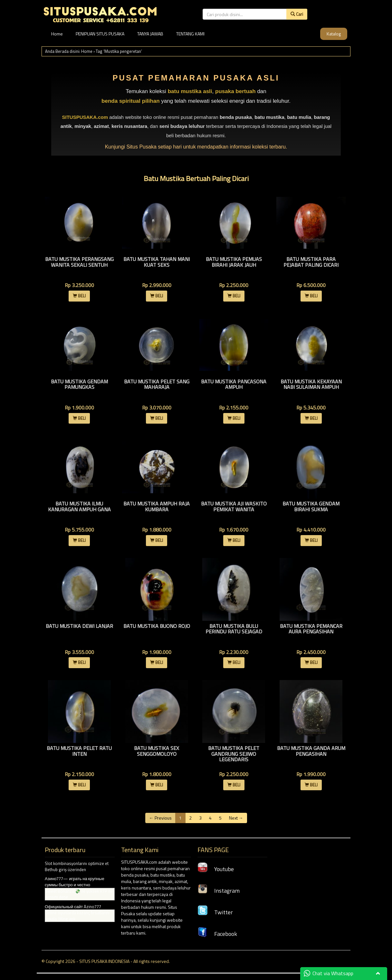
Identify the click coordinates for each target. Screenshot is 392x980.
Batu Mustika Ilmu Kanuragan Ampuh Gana (79, 506)
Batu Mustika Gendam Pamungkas (79, 384)
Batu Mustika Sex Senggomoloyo (157, 751)
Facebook (217, 934)
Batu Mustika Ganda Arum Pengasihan (311, 751)
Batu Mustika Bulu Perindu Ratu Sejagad (234, 629)
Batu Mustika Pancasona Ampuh (234, 384)
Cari (297, 14)
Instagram (219, 891)
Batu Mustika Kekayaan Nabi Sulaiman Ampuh (311, 384)
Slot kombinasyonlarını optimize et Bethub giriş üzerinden (77, 866)
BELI (79, 296)
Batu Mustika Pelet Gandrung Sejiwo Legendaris (234, 754)
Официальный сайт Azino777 (73, 907)
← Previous (160, 818)
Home (57, 34)
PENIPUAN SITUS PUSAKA (100, 34)
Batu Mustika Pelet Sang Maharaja (157, 384)
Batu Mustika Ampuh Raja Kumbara (157, 506)
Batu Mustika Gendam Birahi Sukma (311, 506)
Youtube (216, 869)
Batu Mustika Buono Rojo (157, 626)
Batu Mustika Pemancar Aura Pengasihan (311, 629)
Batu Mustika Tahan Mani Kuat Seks (157, 262)
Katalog (334, 34)
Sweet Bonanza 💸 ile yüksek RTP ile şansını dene (79, 894)
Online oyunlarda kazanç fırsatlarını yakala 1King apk (77, 916)
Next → (236, 818)
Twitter (215, 912)
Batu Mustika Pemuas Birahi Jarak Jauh (234, 262)
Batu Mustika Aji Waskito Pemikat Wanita (234, 506)
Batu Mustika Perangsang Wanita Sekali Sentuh (79, 262)
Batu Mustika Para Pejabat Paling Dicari (311, 262)
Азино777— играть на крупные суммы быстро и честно (75, 882)
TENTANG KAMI (190, 34)
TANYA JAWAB (150, 34)
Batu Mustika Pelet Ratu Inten (79, 751)
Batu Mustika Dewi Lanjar (79, 626)
